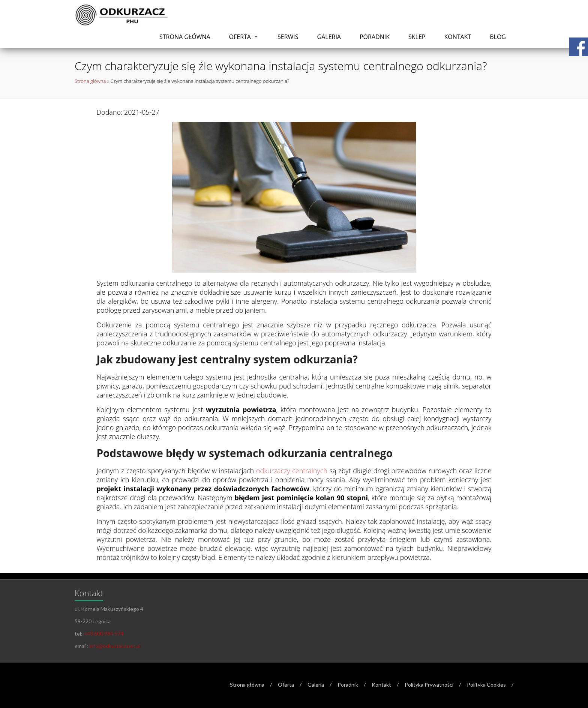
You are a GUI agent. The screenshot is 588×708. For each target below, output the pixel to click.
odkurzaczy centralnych (292, 471)
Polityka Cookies (486, 685)
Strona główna (185, 37)
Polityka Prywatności (429, 685)
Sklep (417, 37)
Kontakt (457, 37)
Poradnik (375, 37)
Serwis (288, 37)
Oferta (240, 37)
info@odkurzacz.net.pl (115, 646)
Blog (498, 37)
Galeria (329, 37)
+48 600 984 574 (103, 634)
